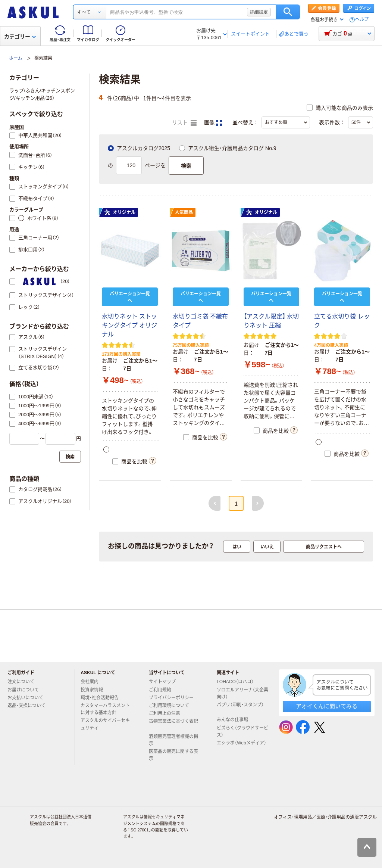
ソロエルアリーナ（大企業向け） (242, 693)
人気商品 (184, 212)
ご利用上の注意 (167, 713)
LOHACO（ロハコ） (238, 682)
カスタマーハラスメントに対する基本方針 (105, 709)
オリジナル (120, 212)
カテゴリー (20, 37)
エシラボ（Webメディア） (241, 746)
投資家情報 (95, 690)
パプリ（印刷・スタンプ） (240, 708)
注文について (24, 682)
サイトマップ (162, 682)
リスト (184, 123)
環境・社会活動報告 (103, 698)
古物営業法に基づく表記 (173, 724)
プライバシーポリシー (174, 698)
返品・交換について (29, 706)
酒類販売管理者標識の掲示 (173, 740)
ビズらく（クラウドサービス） (242, 732)
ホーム (16, 58)
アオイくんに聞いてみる (327, 706)
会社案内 (93, 682)
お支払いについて (28, 698)
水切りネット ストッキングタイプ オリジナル (129, 325)
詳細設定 (259, 12)
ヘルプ (362, 20)
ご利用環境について (172, 706)
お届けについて (26, 690)
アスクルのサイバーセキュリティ (105, 724)
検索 (288, 12)
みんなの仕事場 (235, 720)
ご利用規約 (163, 690)
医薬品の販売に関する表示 (173, 755)
